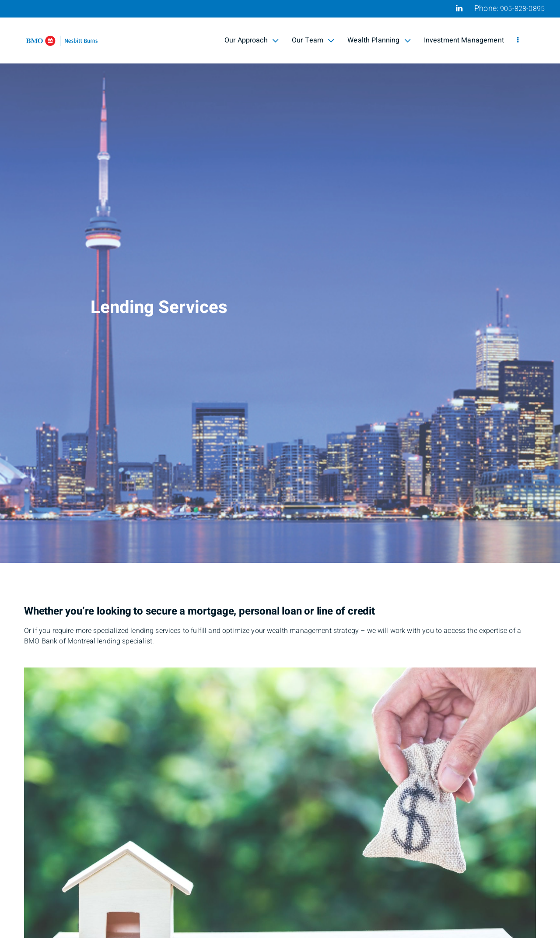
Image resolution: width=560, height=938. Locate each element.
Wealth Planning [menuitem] (379, 40)
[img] (280, 281)
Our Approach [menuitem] (252, 40)
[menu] (518, 40)
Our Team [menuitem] (313, 40)
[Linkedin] (459, 8)
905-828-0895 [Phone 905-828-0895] (522, 9)
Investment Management (464, 40)
